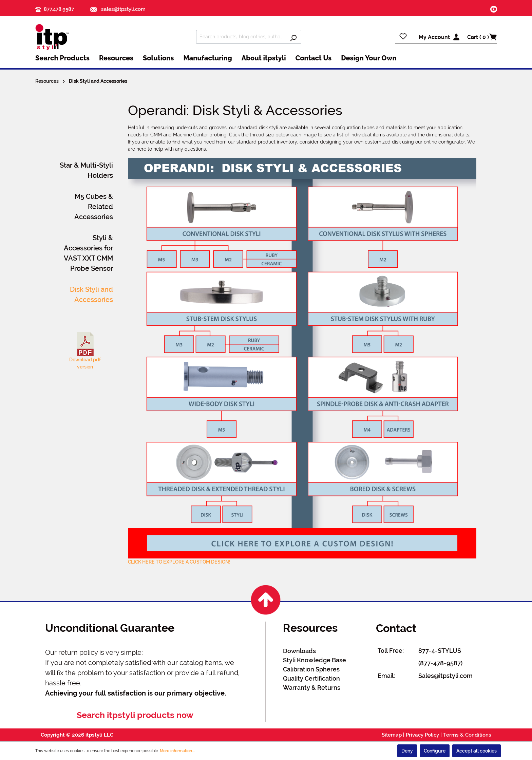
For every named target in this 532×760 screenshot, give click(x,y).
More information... (177, 751)
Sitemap (392, 735)
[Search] (293, 37)
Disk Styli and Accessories (91, 294)
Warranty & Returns (312, 688)
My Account (434, 37)
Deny (407, 751)
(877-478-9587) (440, 663)
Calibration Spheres (311, 669)
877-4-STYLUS (440, 651)
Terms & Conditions (467, 735)
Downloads (299, 651)
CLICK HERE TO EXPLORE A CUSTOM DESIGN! (179, 562)
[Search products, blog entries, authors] (241, 37)
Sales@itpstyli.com (445, 676)
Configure (435, 751)
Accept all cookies (477, 751)
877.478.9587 (59, 9)
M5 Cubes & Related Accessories (94, 207)
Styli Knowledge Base (315, 660)
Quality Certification (311, 678)
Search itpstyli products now (135, 715)
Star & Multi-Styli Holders (86, 170)
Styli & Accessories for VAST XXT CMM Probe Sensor (88, 253)
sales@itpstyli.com (118, 9)
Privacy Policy (422, 735)
